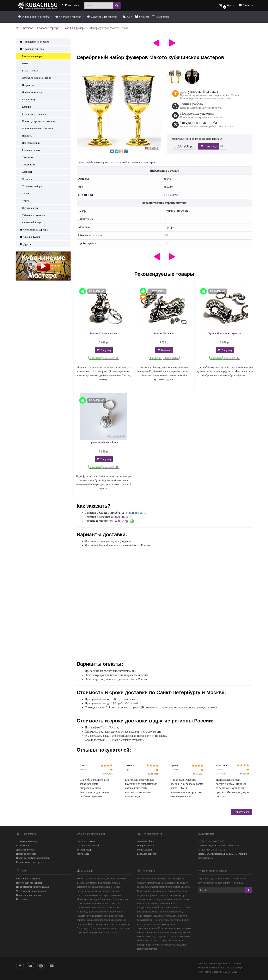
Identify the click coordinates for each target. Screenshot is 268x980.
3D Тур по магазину (27, 841)
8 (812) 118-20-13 (122, 517)
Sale (127, 17)
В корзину (208, 146)
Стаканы (26, 179)
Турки (24, 193)
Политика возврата (26, 854)
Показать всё (242, 812)
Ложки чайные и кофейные (36, 128)
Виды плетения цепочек (29, 895)
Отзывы (142, 17)
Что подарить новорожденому (32, 891)
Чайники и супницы (32, 215)
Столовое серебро (69, 17)
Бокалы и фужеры (75, 28)
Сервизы (26, 172)
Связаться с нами (86, 841)
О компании (22, 846)
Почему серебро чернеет (29, 883)
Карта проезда (205, 858)
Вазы (23, 63)
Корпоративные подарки (29, 862)
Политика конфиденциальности (33, 858)
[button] (227, 6)
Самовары (26, 157)
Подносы (26, 136)
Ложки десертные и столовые (37, 121)
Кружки (25, 107)
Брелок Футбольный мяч (104, 442)
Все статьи (22, 899)
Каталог (28, 28)
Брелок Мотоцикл (164, 333)
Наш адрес (161, 17)
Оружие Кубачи (30, 237)
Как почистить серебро (28, 879)
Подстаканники (29, 143)
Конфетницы (28, 99)
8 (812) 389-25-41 (136, 513)
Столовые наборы (31, 186)
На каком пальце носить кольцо (33, 887)
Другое (25, 244)
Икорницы (27, 85)
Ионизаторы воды (31, 92)
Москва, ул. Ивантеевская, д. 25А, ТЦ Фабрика (222, 854)
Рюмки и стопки (30, 150)
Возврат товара (85, 850)
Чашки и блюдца (30, 222)
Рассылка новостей (147, 854)
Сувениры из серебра (103, 17)
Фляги (24, 201)
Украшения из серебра (35, 17)
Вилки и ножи (29, 71)
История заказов (146, 846)
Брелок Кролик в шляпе (104, 333)
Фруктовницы (29, 208)
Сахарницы (27, 165)
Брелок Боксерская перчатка (225, 333)
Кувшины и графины (32, 114)
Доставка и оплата (26, 850)
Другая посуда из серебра (35, 78)
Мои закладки (144, 850)
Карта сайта (83, 854)
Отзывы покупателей (88, 846)
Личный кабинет (146, 841)
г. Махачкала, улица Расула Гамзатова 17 (219, 846)
